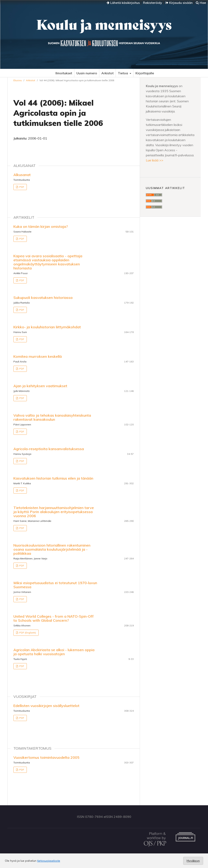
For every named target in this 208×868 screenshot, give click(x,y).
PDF (21, 187)
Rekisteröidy (153, 3)
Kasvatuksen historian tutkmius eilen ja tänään (53, 478)
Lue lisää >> (155, 160)
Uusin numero (87, 73)
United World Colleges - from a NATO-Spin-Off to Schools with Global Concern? (54, 618)
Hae (201, 3)
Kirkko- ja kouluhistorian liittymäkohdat (47, 327)
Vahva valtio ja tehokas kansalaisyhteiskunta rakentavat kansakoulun (52, 417)
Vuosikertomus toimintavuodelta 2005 (46, 757)
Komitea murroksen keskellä (38, 356)
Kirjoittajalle (145, 73)
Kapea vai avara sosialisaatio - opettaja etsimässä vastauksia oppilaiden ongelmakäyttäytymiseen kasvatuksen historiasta (48, 262)
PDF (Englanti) (27, 633)
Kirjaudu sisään (179, 3)
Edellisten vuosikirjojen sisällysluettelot (46, 706)
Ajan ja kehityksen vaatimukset (40, 386)
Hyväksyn (193, 861)
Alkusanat (22, 175)
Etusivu (18, 80)
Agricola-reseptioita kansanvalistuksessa (49, 449)
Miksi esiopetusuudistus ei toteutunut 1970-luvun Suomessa (55, 585)
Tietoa (123, 73)
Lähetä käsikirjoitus (123, 3)
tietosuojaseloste (49, 861)
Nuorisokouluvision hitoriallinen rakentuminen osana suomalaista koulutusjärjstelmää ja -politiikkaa (52, 549)
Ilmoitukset (64, 73)
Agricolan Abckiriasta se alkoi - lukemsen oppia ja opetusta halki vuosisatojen (54, 652)
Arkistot (107, 73)
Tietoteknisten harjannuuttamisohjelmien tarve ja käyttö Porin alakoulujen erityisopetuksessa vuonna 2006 (54, 512)
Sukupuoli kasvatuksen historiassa (43, 298)
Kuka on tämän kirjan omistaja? (41, 226)
